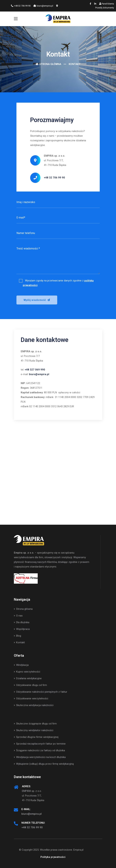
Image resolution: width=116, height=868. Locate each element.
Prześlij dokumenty (105, 8)
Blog (17, 636)
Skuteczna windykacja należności (34, 705)
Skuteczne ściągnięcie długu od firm (35, 724)
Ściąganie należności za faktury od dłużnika (39, 750)
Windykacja (21, 665)
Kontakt (19, 642)
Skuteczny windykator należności (34, 730)
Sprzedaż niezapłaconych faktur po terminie (40, 744)
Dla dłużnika (22, 622)
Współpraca (22, 629)
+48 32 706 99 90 (21, 6)
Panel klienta (107, 4)
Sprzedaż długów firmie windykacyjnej (36, 737)
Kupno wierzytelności (27, 672)
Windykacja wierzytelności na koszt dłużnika (40, 757)
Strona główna (50, 64)
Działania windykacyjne (28, 678)
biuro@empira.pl (43, 6)
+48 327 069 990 (35, 370)
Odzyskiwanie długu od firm (30, 685)
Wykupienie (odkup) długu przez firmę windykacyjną (44, 764)
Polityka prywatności (53, 857)
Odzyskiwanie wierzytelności (31, 698)
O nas (18, 616)
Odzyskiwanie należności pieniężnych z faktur (41, 692)
